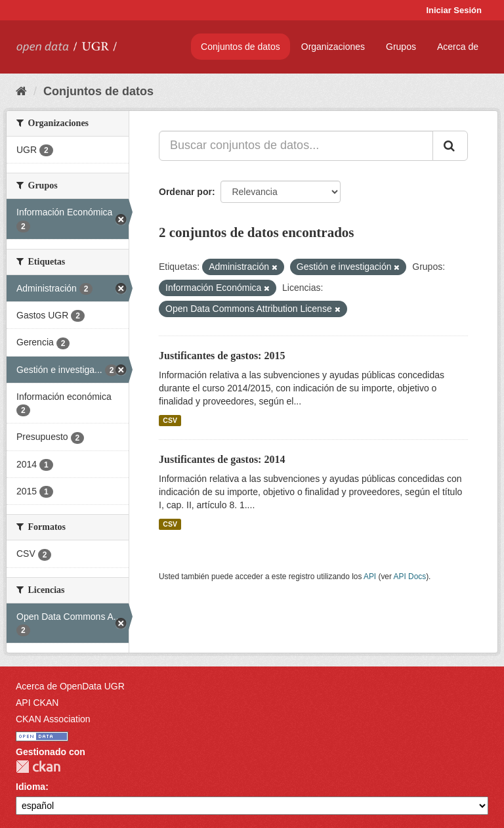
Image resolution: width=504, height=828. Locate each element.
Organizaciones (333, 47)
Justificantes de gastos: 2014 (222, 459)
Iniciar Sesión (454, 10)
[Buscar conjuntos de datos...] (296, 146)
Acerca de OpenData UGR (70, 686)
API (370, 577)
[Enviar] (450, 146)
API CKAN (37, 703)
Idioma (31, 787)
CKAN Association (53, 719)
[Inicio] (21, 91)
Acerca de (458, 47)
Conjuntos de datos (241, 47)
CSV (170, 420)
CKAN (38, 767)
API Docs (410, 577)
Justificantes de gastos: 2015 (222, 356)
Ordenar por (185, 192)
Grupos (401, 47)
